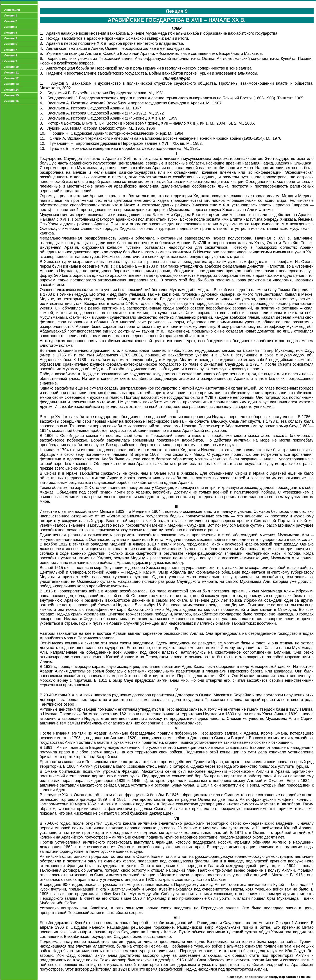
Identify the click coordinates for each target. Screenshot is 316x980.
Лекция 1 (11, 15)
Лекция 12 (11, 78)
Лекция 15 (11, 95)
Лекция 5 (11, 38)
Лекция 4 (11, 33)
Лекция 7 (11, 50)
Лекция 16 (11, 101)
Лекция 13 (11, 84)
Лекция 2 (11, 21)
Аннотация (12, 10)
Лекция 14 (11, 90)
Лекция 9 (11, 61)
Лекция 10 (11, 67)
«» (288, 977)
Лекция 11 (11, 72)
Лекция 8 (11, 55)
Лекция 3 (11, 27)
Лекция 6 (11, 44)
